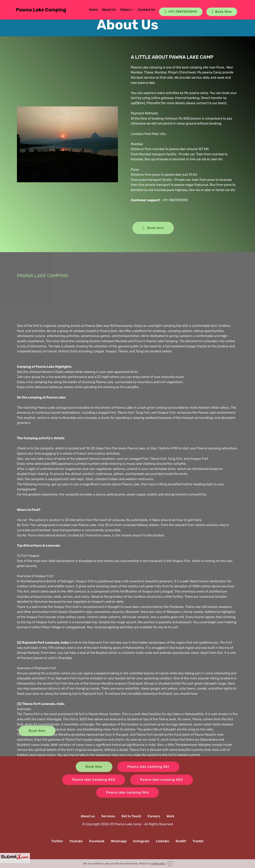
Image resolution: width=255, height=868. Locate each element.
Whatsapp (119, 846)
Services (108, 821)
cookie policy (158, 864)
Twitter (57, 846)
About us (88, 821)
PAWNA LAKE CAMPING (43, 282)
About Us (109, 10)
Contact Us (146, 10)
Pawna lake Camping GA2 (94, 786)
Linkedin (163, 846)
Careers (154, 821)
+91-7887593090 (181, 12)
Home (93, 10)
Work (170, 821)
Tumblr (198, 846)
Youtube (76, 846)
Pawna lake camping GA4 (128, 799)
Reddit (181, 846)
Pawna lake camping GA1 (148, 773)
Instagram (141, 846)
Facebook (97, 846)
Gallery (126, 10)
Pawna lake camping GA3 (162, 786)
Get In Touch (131, 821)
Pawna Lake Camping (41, 10)
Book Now (222, 12)
